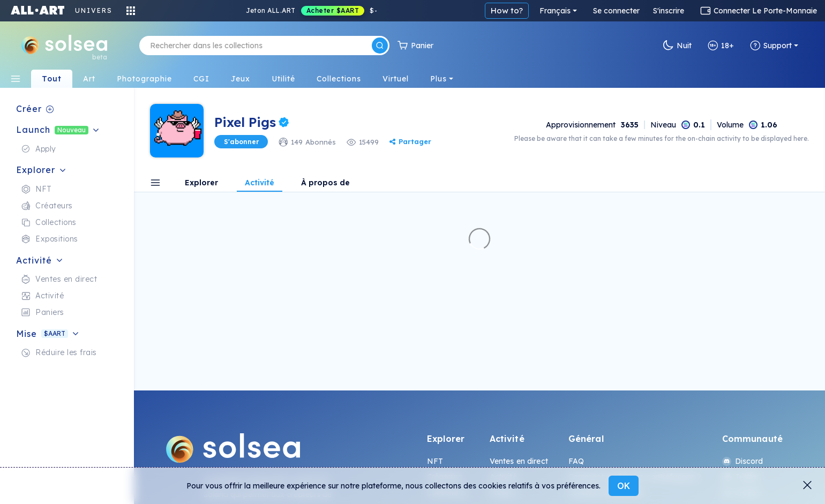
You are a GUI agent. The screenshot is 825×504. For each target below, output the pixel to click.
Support (771, 46)
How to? (507, 10)
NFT (435, 461)
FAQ (576, 461)
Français (555, 11)
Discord (743, 461)
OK (624, 486)
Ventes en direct (519, 461)
